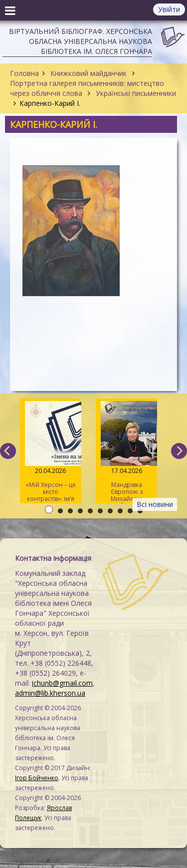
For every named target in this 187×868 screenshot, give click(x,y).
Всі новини (155, 504)
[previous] (8, 451)
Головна (24, 73)
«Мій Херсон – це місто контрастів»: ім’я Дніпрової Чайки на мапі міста (51, 452)
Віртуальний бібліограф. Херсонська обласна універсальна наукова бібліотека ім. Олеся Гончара (81, 41)
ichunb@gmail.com (62, 683)
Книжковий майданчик (89, 73)
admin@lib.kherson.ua (50, 693)
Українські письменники (135, 93)
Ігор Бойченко (37, 778)
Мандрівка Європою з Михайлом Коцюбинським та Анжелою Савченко (126, 452)
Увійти (169, 9)
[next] (179, 451)
